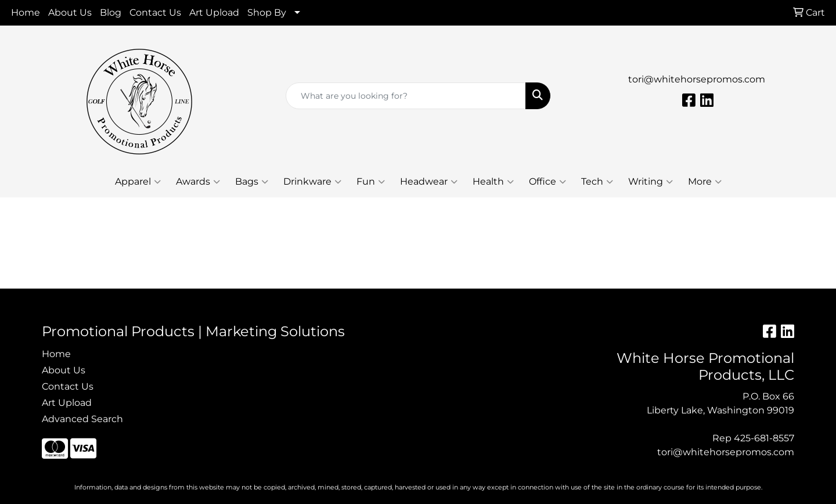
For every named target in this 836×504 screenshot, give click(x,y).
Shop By (267, 12)
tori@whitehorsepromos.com (697, 79)
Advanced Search (82, 419)
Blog (111, 12)
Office (547, 182)
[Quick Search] (406, 96)
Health (493, 182)
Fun (371, 182)
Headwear (429, 182)
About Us (70, 12)
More (705, 182)
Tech (597, 182)
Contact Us (155, 12)
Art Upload (214, 12)
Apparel (138, 182)
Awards (198, 182)
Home (26, 12)
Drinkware (312, 182)
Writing (651, 182)
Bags (252, 182)
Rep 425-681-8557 (753, 438)
